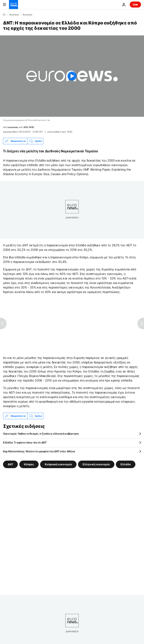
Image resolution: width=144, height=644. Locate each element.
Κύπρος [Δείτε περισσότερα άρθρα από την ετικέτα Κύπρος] (29, 464)
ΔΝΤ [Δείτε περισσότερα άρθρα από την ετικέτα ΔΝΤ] (10, 464)
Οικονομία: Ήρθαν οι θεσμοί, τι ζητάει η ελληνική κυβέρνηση (41, 434)
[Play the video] (72, 76)
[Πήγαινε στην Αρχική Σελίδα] (13, 5)
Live (135, 4)
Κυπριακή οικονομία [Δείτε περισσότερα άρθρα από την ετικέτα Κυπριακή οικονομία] (58, 464)
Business (14, 15)
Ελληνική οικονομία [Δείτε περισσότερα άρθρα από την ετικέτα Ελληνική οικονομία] (96, 464)
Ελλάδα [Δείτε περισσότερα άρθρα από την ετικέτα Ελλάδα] (126, 464)
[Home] (4, 14)
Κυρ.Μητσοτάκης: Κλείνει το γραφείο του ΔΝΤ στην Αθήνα (39, 451)
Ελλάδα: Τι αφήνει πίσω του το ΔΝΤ (25, 442)
